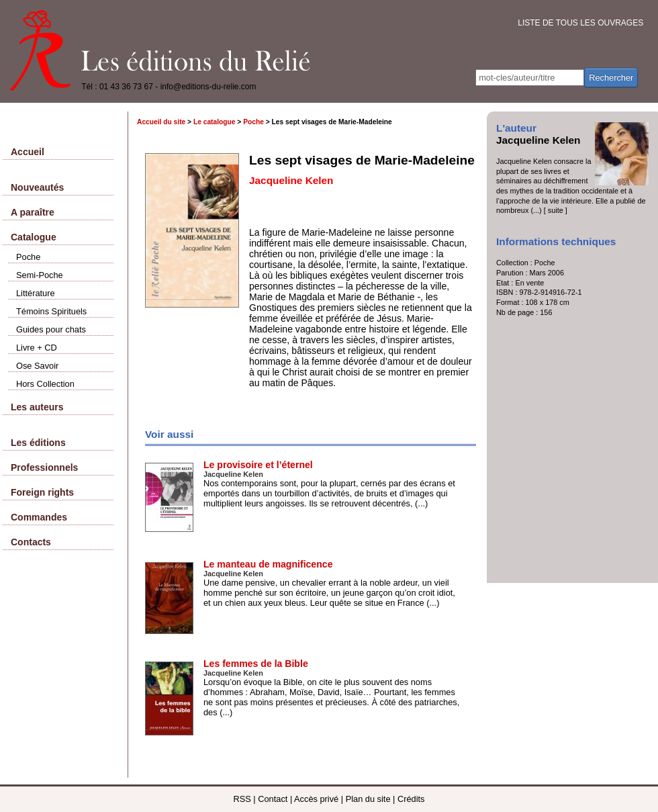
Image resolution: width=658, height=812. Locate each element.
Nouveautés (37, 187)
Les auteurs (37, 407)
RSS (242, 799)
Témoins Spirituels (51, 311)
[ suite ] (556, 210)
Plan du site (368, 799)
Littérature (36, 293)
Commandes (39, 517)
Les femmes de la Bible (256, 664)
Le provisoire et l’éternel (258, 465)
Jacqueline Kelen (538, 140)
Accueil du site (161, 122)
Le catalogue (215, 122)
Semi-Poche (40, 275)
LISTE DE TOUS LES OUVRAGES (580, 23)
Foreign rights (42, 492)
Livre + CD (37, 348)
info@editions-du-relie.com (208, 87)
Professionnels (44, 467)
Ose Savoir (37, 366)
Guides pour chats (51, 329)
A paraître (33, 212)
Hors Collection (45, 384)
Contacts (31, 542)
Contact (273, 799)
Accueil (28, 152)
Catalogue (34, 237)
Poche (28, 257)
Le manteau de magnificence (268, 564)
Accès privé (316, 799)
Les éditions (38, 443)
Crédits (411, 799)
